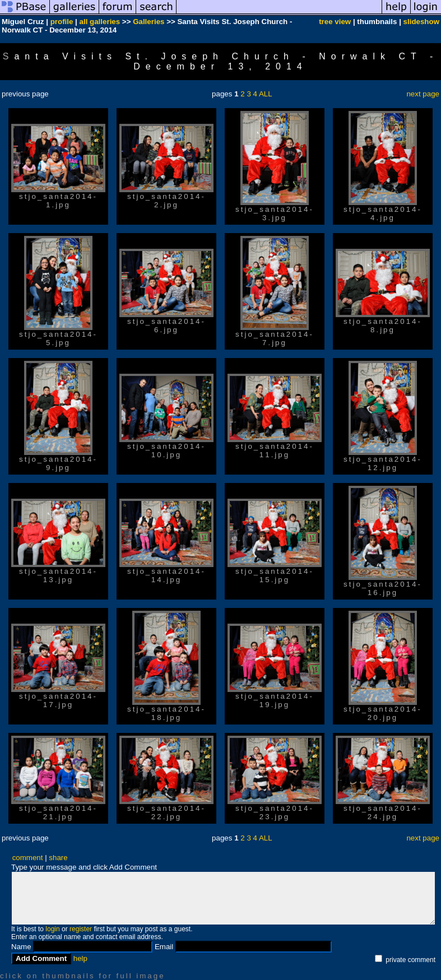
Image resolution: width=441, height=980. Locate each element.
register (81, 929)
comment (28, 858)
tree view (335, 22)
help (80, 958)
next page (423, 94)
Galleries (148, 22)
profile (62, 22)
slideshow (421, 22)
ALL (266, 94)
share (58, 858)
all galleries (100, 22)
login (52, 929)
